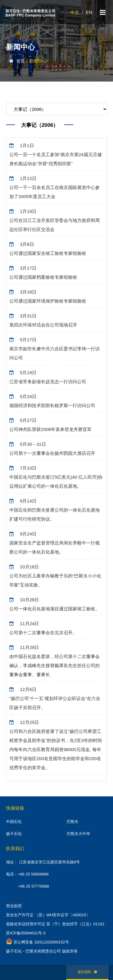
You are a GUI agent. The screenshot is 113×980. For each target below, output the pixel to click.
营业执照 (14, 906)
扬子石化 (14, 834)
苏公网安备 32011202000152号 (38, 941)
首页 (20, 61)
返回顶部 (87, 972)
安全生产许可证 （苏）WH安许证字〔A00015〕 (48, 915)
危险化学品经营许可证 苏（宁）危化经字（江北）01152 (55, 924)
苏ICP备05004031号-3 (26, 933)
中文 (75, 12)
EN (89, 12)
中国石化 (14, 822)
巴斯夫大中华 (78, 834)
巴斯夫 (72, 822)
